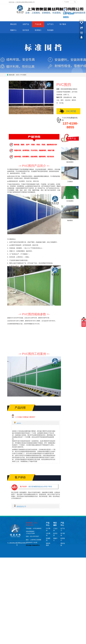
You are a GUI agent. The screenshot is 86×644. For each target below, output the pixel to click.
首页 (17, 75)
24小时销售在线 (67, 112)
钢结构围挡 (70, 162)
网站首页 (13, 24)
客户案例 (63, 24)
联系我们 (38, 30)
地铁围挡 (70, 220)
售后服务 (50, 30)
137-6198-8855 (70, 125)
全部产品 (26, 24)
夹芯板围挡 (70, 201)
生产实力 (50, 24)
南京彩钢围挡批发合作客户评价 (40, 487)
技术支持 (26, 30)
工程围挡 (70, 182)
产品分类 (38, 24)
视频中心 (13, 30)
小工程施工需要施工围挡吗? (25, 417)
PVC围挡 (23, 75)
